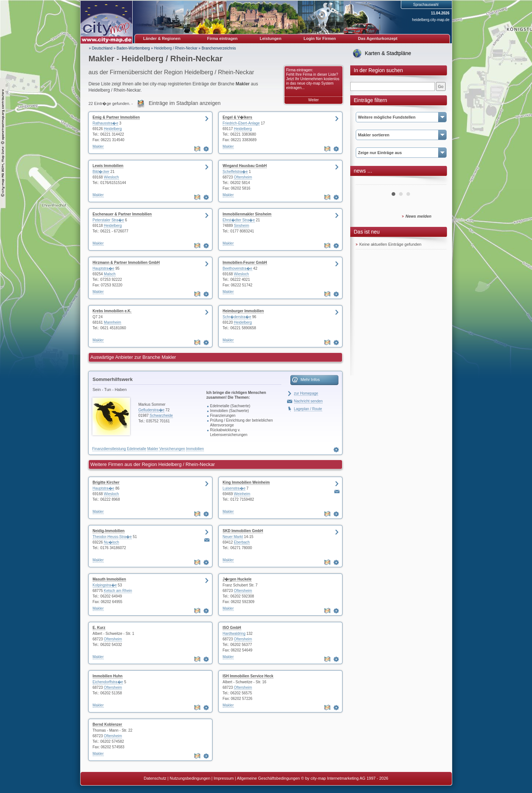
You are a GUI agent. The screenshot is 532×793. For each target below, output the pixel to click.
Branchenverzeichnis (219, 48)
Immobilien (195, 449)
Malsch (110, 274)
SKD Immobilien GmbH (243, 531)
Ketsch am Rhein (118, 591)
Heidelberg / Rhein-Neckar (176, 48)
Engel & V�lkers (238, 117)
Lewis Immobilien (108, 166)
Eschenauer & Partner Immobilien (122, 214)
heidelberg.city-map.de (431, 20)
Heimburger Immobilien (243, 311)
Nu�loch (111, 542)
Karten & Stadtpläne (388, 53)
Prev (365, 182)
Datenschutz (155, 778)
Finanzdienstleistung (109, 449)
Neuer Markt (233, 537)
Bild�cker (101, 172)
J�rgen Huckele (237, 579)
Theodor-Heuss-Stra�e (112, 537)
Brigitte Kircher (106, 482)
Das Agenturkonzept (378, 38)
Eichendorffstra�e (108, 682)
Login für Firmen (320, 38)
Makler (98, 147)
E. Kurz (99, 628)
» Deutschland (101, 48)
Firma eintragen (223, 38)
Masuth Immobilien (110, 579)
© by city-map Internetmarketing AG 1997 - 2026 (345, 778)
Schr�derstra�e (237, 317)
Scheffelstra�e (235, 172)
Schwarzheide (161, 416)
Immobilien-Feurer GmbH (245, 263)
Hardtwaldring (234, 634)
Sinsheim (241, 226)
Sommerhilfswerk (113, 379)
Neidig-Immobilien (109, 531)
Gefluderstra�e (152, 410)
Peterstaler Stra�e (108, 220)
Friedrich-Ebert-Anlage (241, 123)
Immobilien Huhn (108, 676)
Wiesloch (111, 177)
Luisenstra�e (234, 488)
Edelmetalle (136, 449)
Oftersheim (243, 177)
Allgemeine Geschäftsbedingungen (268, 778)
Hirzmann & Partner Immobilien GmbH (126, 263)
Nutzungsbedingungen (190, 778)
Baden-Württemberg (133, 48)
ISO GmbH (232, 628)
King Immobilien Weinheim (246, 482)
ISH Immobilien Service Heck (248, 676)
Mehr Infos (310, 380)
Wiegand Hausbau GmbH (245, 166)
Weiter (313, 100)
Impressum (224, 778)
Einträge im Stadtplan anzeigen (185, 103)
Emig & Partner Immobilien (116, 117)
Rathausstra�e (105, 123)
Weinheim (242, 494)
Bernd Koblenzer (108, 724)
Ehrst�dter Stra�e (239, 220)
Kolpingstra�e (105, 585)
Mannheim (112, 322)
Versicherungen (172, 449)
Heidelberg (113, 129)
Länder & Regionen (162, 38)
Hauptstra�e (104, 268)
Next (437, 182)
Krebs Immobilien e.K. (112, 311)
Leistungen (271, 38)
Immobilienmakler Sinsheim (247, 214)
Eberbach (242, 542)
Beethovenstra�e (238, 268)
